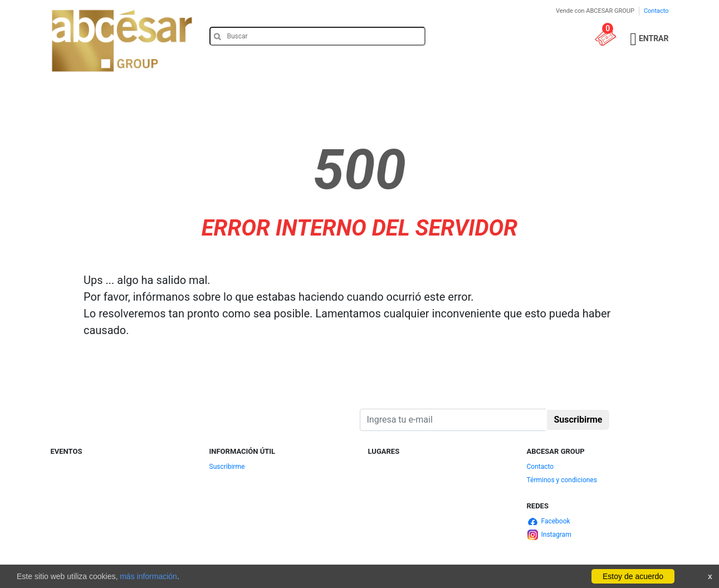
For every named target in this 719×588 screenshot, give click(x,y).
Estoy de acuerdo (633, 576)
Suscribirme (227, 467)
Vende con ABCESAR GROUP (595, 11)
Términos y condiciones (562, 480)
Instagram (556, 535)
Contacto (656, 11)
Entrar (654, 38)
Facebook (556, 521)
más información (148, 576)
